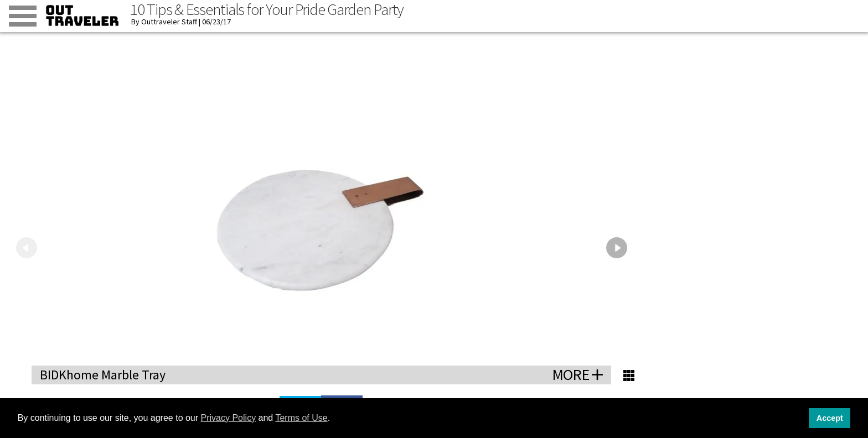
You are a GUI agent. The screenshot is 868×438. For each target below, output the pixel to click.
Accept (830, 418)
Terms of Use (301, 418)
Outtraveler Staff (169, 22)
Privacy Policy (229, 418)
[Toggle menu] (23, 16)
